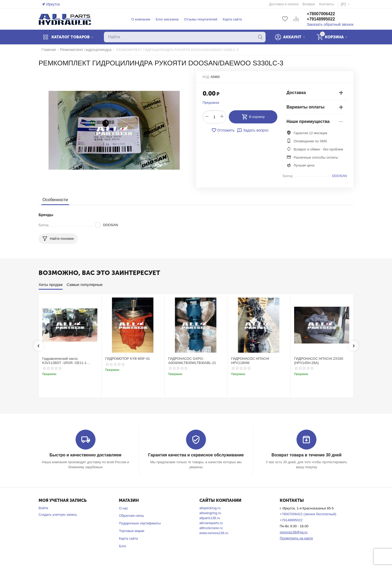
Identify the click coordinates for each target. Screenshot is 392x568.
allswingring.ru (210, 513)
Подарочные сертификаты (140, 523)
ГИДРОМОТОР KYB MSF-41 (128, 359)
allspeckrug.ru (210, 508)
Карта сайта (235, 19)
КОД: (206, 77)
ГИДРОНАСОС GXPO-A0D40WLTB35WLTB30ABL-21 (192, 361)
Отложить (224, 130)
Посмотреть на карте (296, 538)
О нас (123, 508)
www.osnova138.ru (214, 533)
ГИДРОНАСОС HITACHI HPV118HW (250, 361)
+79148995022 (325, 19)
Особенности (55, 200)
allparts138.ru (210, 518)
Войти (43, 508)
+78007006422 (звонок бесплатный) (308, 514)
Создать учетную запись (58, 514)
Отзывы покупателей (203, 19)
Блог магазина (170, 19)
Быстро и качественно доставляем (85, 455)
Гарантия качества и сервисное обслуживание (196, 455)
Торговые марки (132, 531)
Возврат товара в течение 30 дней (306, 455)
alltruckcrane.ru (211, 528)
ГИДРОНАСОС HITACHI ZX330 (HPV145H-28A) (319, 361)
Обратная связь (131, 516)
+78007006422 (325, 14)
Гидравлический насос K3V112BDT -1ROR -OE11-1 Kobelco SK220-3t (64, 361)
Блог (123, 546)
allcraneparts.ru (211, 523)
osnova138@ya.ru (294, 532)
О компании (143, 19)
